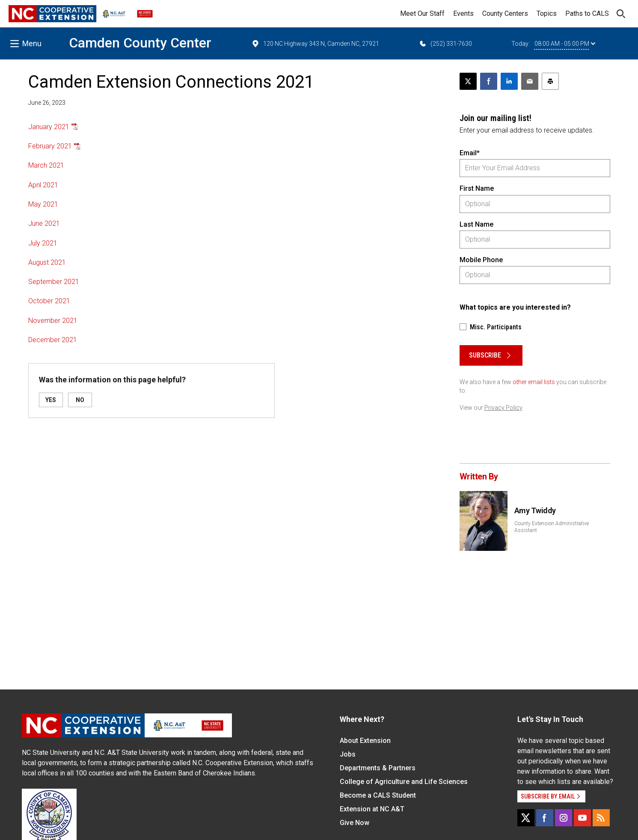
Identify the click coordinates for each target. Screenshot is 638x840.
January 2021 (49, 127)
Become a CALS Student (378, 795)
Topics (547, 13)
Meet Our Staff (422, 13)
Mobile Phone (481, 260)
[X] (526, 818)
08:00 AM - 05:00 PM (565, 44)
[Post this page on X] (468, 81)
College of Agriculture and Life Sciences (404, 782)
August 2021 (47, 262)
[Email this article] (530, 81)
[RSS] (601, 818)
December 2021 (53, 340)
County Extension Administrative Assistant (552, 527)
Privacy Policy (503, 408)
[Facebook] (545, 818)
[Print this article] (550, 81)
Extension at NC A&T (372, 809)
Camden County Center (140, 43)
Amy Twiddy (535, 510)
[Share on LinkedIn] (509, 81)
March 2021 (46, 165)
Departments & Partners (378, 768)
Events (463, 13)
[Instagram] (564, 818)
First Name (477, 188)
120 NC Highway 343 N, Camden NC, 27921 (315, 44)
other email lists (534, 382)
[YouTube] (582, 818)
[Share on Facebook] (489, 81)
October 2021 (49, 301)
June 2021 (44, 223)
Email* (470, 153)
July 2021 (43, 243)
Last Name (476, 224)
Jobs (348, 754)
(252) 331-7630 (445, 44)
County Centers (505, 13)
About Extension (365, 741)
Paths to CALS (587, 13)
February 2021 (50, 146)
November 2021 (53, 321)
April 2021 (43, 185)
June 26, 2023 (47, 103)
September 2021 (54, 282)
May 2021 (43, 204)
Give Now (355, 823)
